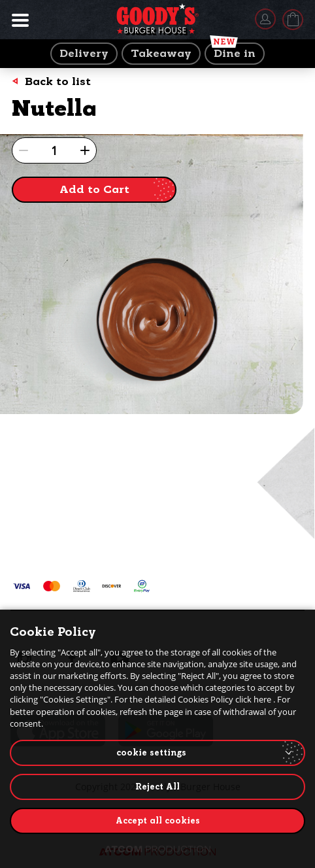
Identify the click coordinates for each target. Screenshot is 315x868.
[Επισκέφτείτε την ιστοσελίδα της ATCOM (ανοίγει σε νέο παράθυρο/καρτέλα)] (157, 849)
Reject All (157, 787)
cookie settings (151, 753)
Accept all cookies (158, 821)
